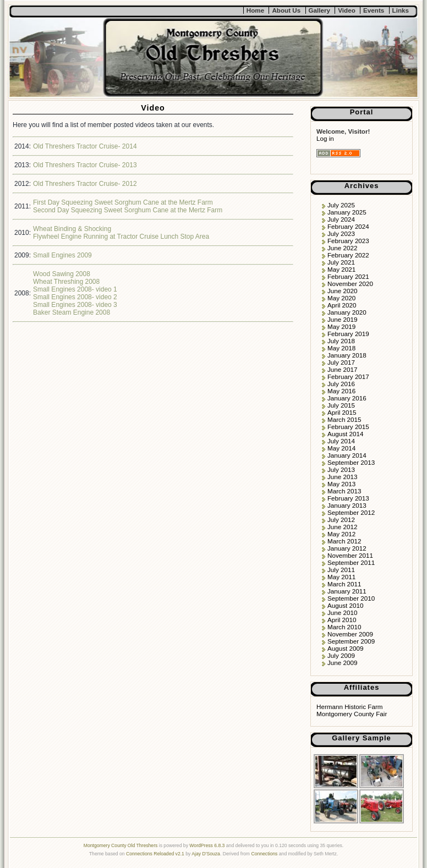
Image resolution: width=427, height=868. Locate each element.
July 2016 (341, 384)
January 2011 (347, 591)
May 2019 (341, 326)
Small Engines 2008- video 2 (75, 297)
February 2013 (348, 498)
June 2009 (342, 663)
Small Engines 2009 (62, 255)
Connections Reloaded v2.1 (155, 854)
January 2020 (347, 312)
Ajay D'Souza (206, 854)
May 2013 (341, 484)
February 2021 (348, 276)
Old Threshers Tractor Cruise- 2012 (85, 184)
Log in (325, 138)
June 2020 (342, 291)
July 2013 (341, 469)
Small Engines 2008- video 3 (75, 305)
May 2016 (341, 391)
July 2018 (341, 341)
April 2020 (342, 305)
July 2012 (341, 520)
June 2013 (342, 477)
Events (374, 10)
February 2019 (348, 334)
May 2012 (341, 534)
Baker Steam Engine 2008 (72, 312)
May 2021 (341, 269)
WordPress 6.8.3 (207, 845)
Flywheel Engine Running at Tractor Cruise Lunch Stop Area (121, 237)
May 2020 (341, 298)
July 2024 (341, 219)
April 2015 (342, 412)
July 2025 (341, 205)
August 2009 (345, 648)
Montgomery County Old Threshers (121, 845)
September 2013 (351, 462)
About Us (286, 10)
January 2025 (347, 212)
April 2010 (342, 620)
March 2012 (344, 541)
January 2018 (347, 355)
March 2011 (344, 584)
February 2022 (348, 255)
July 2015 (341, 405)
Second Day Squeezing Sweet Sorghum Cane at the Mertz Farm (128, 210)
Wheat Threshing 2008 (66, 282)
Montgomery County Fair (352, 714)
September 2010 (351, 598)
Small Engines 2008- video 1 (75, 289)
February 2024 (348, 226)
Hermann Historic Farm (349, 707)
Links (401, 10)
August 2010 (345, 605)
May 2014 (341, 448)
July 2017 (341, 362)
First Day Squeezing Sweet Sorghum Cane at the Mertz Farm (123, 202)
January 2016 (347, 398)
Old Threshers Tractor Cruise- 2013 (85, 165)
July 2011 (341, 570)
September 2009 (351, 641)
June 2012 (342, 527)
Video (347, 10)
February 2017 (348, 377)
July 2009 (341, 655)
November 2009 (350, 634)
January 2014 (347, 455)
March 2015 (344, 419)
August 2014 (345, 434)
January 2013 (347, 505)
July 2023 (341, 234)
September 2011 (351, 562)
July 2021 (341, 262)
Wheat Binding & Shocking (72, 229)
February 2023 (348, 241)
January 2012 (347, 548)
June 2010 (342, 612)
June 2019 (342, 319)
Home (255, 10)
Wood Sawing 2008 (62, 274)
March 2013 (344, 491)
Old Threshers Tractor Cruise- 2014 (85, 146)
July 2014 (341, 441)
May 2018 (341, 348)
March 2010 (344, 627)
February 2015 (348, 427)
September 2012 (351, 512)
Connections (264, 854)
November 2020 (350, 284)
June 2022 (342, 248)
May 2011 (341, 577)
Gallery (320, 10)
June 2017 (342, 369)
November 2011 (350, 555)
